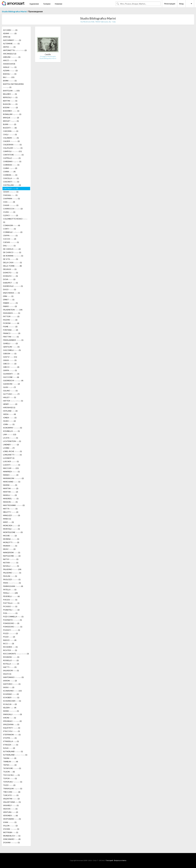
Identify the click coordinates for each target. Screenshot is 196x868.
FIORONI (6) (11, 323)
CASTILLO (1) (11, 188)
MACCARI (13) (11, 468)
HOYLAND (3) (10, 411)
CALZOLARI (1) (13, 148)
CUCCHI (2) (10, 239)
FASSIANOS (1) (12, 313)
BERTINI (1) (10, 101)
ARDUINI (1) (12, 57)
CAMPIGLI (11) (12, 151)
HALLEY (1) (10, 397)
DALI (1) (9, 246)
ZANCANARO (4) (12, 839)
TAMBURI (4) (11, 762)
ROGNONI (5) (11, 657)
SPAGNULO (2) (12, 721)
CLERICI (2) (11, 215)
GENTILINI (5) (11, 347)
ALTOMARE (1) (11, 44)
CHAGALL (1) (10, 195)
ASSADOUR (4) (9, 64)
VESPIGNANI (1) (12, 819)
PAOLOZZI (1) (12, 579)
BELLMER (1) (10, 94)
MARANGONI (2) (13, 478)
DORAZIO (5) (10, 276)
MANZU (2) (11, 475)
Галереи (47, 4)
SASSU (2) (9, 687)
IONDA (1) (10, 418)
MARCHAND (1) (12, 482)
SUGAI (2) (9, 748)
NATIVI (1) (11, 559)
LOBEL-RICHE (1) (12, 451)
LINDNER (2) (11, 445)
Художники (34, 4)
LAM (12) (10, 434)
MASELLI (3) (10, 495)
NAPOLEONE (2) (12, 556)
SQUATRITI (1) (12, 728)
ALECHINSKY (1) (12, 40)
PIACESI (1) (10, 600)
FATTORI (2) (11, 316)
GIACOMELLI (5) (12, 350)
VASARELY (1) (11, 805)
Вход (181, 4)
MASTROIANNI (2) (14, 505)
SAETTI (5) (10, 667)
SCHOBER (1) (11, 697)
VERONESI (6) (10, 815)
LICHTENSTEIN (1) (12, 441)
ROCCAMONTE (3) (16, 654)
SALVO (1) (7, 674)
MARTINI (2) (11, 488)
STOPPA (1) (10, 738)
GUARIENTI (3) (11, 374)
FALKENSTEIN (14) (13, 310)
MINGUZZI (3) (12, 515)
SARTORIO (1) (12, 684)
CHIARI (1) (11, 205)
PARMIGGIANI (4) (13, 586)
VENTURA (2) (11, 812)
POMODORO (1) (13, 627)
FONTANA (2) (11, 330)
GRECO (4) (11, 367)
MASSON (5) (10, 502)
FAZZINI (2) (10, 320)
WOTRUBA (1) (11, 832)
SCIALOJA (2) (10, 704)
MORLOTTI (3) (11, 542)
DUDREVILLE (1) (13, 286)
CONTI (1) (9, 229)
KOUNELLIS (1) (11, 431)
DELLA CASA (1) (12, 262)
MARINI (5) (10, 485)
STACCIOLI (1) (11, 731)
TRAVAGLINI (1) (13, 789)
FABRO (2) (10, 306)
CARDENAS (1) (12, 161)
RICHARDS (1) (10, 647)
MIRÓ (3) (8, 522)
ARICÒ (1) (10, 60)
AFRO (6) (7, 37)
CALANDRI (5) (11, 138)
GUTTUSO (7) (11, 394)
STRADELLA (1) (11, 741)
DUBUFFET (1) (10, 283)
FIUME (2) (10, 327)
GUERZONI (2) (11, 384)
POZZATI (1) (12, 630)
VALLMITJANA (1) (12, 802)
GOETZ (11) (10, 357)
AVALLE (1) (10, 67)
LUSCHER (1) (11, 461)
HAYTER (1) (13, 401)
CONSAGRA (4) (12, 225)
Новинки (58, 4)
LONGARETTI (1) (12, 455)
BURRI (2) (10, 124)
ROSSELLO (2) (11, 660)
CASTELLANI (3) (12, 185)
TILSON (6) (9, 772)
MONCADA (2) (11, 525)
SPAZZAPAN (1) (11, 724)
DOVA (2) (9, 279)
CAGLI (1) (10, 134)
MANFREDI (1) (11, 472)
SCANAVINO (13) (12, 691)
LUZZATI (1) (12, 465)
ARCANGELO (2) (10, 54)
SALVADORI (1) (11, 670)
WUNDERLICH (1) (12, 836)
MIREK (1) (7, 519)
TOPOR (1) (10, 778)
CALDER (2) (11, 141)
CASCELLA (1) (11, 178)
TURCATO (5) (11, 795)
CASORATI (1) (11, 182)
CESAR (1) (11, 192)
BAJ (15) (9, 77)
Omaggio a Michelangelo (48, 56)
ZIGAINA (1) (11, 842)
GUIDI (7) (9, 387)
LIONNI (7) (9, 448)
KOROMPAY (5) (13, 428)
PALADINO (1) (12, 573)
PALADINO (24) (12, 569)
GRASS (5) (10, 360)
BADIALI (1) (10, 74)
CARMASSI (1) (11, 165)
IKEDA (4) (9, 414)
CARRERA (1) (10, 175)
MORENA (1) (11, 539)
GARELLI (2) (10, 343)
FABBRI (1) (10, 303)
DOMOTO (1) (11, 273)
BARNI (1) (10, 81)
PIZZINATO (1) (12, 620)
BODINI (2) (10, 107)
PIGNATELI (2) (11, 610)
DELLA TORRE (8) (12, 266)
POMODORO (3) (11, 623)
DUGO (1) (10, 289)
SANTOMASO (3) (13, 677)
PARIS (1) (12, 583)
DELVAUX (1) (10, 269)
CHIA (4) (9, 202)
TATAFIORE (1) (12, 768)
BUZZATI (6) (10, 128)
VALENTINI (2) (11, 799)
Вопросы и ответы (120, 860)
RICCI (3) (9, 644)
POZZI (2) (10, 633)
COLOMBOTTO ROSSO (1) (15, 220)
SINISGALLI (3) (12, 714)
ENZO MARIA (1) (11, 293)
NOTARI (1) (11, 563)
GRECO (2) (10, 364)
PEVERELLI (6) (11, 596)
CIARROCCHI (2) (13, 209)
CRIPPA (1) (10, 235)
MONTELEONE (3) (13, 532)
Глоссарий (109, 860)
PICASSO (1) (10, 606)
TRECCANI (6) (12, 792)
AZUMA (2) (10, 71)
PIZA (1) (10, 613)
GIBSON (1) (10, 354)
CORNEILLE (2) (13, 232)
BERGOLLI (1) (10, 97)
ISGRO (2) (9, 421)
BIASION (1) (10, 104)
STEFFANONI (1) (12, 735)
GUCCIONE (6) (11, 377)
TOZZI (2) (9, 785)
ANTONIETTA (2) (15, 50)
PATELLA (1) (10, 590)
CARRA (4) (9, 172)
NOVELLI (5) (11, 566)
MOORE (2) (10, 536)
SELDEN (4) (10, 708)
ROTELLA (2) (11, 664)
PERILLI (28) (10, 593)
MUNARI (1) (10, 546)
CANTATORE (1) (13, 155)
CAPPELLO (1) (12, 158)
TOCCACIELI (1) (11, 775)
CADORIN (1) (11, 131)
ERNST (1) (9, 300)
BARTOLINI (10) (11, 91)
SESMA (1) (11, 711)
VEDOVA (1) (10, 809)
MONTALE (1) (11, 529)
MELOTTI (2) (11, 512)
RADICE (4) (10, 640)
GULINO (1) (10, 391)
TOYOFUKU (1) (13, 782)
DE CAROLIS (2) (12, 249)
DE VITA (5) (11, 259)
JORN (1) (9, 424)
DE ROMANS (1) (13, 256)
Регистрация (170, 4)
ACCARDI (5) (10, 30)
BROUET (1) (11, 121)
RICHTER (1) (10, 650)
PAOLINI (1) (10, 576)
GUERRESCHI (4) (13, 380)
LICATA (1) (11, 438)
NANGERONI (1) (12, 552)
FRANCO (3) (12, 333)
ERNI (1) (8, 296)
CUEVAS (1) (11, 242)
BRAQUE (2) (11, 118)
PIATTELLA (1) (11, 603)
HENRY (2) (10, 404)
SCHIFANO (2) (11, 694)
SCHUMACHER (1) (12, 701)
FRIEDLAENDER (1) (13, 340)
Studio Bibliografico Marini (14, 11)
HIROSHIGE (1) (9, 407)
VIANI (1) (10, 822)
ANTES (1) (9, 47)
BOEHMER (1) (11, 111)
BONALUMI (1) (12, 114)
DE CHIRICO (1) (12, 252)
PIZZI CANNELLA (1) (13, 617)
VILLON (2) (10, 826)
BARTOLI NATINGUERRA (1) (13, 86)
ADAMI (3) (10, 33)
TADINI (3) (10, 758)
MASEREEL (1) (11, 499)
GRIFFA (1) (10, 370)
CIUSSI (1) (9, 212)
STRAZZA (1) (11, 745)
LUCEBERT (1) (9, 458)
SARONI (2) (10, 681)
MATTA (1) (10, 509)
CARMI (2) (10, 168)
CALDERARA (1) (12, 145)
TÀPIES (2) (10, 765)
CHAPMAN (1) (11, 199)
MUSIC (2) (9, 549)
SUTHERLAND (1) (13, 751)
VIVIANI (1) (11, 829)
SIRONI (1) (10, 718)
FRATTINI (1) (11, 337)
